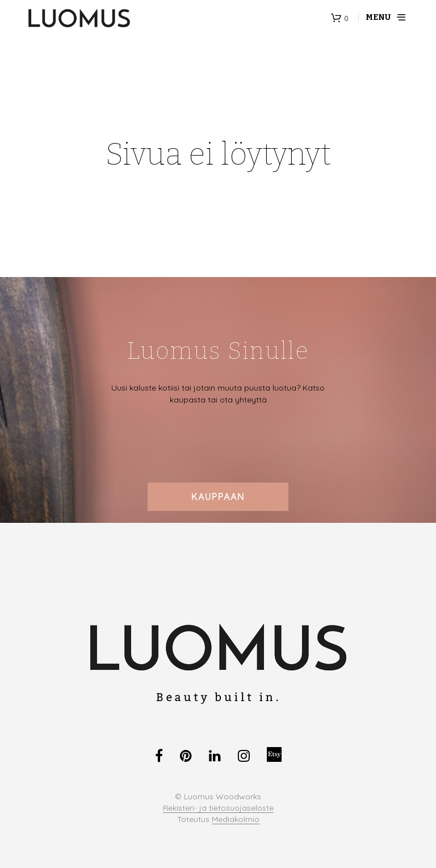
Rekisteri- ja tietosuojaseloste (218, 808)
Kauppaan (218, 497)
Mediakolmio (236, 820)
